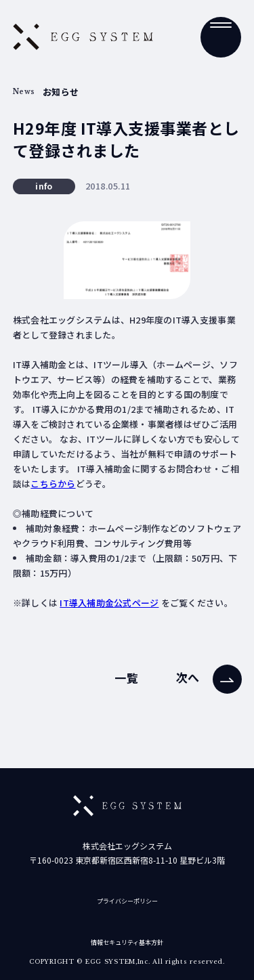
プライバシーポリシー (127, 901)
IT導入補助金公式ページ (109, 603)
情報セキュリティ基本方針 (127, 942)
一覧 (126, 678)
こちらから (53, 484)
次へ (188, 678)
